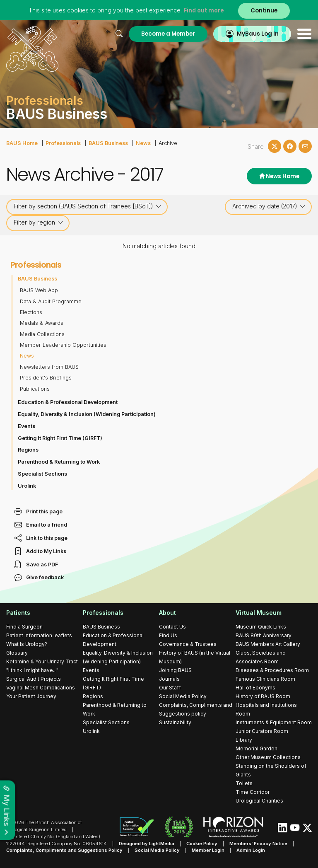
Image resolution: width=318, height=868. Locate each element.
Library (244, 740)
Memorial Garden (257, 748)
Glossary (17, 653)
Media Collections (42, 334)
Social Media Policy (183, 696)
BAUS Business (108, 143)
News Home (279, 176)
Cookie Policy (202, 844)
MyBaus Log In (258, 34)
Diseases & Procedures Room (272, 670)
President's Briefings (46, 378)
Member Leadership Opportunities (63, 345)
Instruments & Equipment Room (274, 722)
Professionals (63, 143)
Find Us (168, 635)
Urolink (27, 486)
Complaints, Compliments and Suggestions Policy (64, 850)
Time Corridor (253, 792)
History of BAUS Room (263, 696)
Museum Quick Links (261, 627)
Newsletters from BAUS (49, 367)
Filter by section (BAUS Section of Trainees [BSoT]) (88, 206)
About (167, 613)
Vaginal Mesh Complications (41, 688)
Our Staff (170, 688)
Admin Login (251, 850)
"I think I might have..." (32, 670)
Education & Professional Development (68, 402)
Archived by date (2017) (269, 206)
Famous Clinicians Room (265, 679)
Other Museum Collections (268, 757)
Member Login (208, 850)
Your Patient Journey (31, 696)
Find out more (204, 10)
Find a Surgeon (24, 627)
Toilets (244, 783)
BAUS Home (22, 143)
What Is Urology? (27, 644)
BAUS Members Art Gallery (268, 644)
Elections (31, 312)
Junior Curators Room (262, 731)
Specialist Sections (42, 474)
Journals (169, 679)
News (143, 143)
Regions (28, 450)
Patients (18, 613)
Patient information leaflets (39, 635)
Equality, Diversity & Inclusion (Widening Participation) (87, 414)
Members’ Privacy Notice (258, 844)
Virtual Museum (259, 613)
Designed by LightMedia (147, 844)
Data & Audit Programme (51, 301)
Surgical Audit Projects (34, 679)
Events (26, 426)
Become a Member (168, 34)
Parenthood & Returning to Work (59, 462)
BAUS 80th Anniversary (264, 635)
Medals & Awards (42, 323)
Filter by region (39, 222)
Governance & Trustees (188, 644)
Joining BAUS (175, 670)
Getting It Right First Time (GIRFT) (60, 438)
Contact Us (172, 627)
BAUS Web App (39, 290)
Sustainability (175, 722)
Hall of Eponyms (255, 688)
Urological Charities (259, 801)
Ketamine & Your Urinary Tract (42, 661)
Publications (35, 389)
